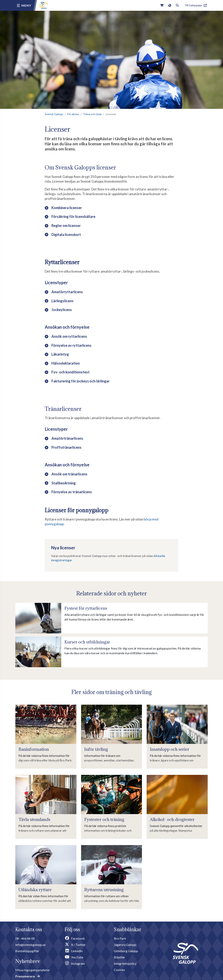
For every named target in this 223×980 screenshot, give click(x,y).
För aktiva (73, 114)
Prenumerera (27, 976)
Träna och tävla (92, 114)
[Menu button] (24, 5)
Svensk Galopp (54, 114)
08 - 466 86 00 (25, 938)
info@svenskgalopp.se (30, 945)
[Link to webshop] (162, 5)
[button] (111, 209)
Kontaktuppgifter (27, 951)
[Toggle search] (177, 5)
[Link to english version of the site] (170, 5)
